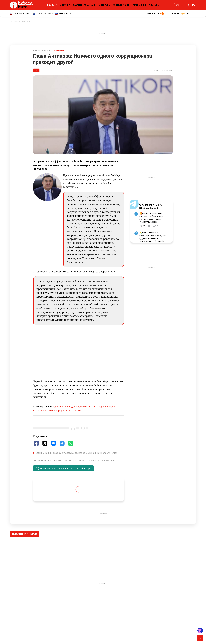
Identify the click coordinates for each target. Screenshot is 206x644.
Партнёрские (139, 5)
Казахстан (95, 461)
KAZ (194, 5)
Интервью (105, 5)
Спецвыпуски (121, 5)
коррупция (108, 461)
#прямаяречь (60, 50)
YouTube (154, 5)
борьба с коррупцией (76, 461)
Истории (65, 5)
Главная (14, 22)
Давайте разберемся (84, 5)
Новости (52, 5)
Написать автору (163, 71)
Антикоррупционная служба (48, 461)
